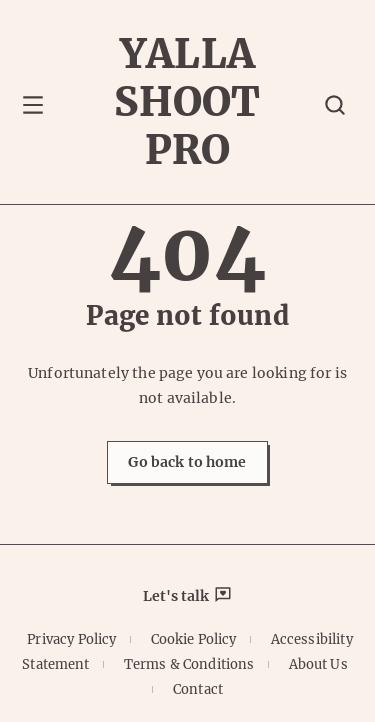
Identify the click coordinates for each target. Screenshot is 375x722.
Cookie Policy (194, 639)
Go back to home (187, 462)
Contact (198, 689)
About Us (318, 664)
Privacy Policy (71, 639)
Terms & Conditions (189, 664)
